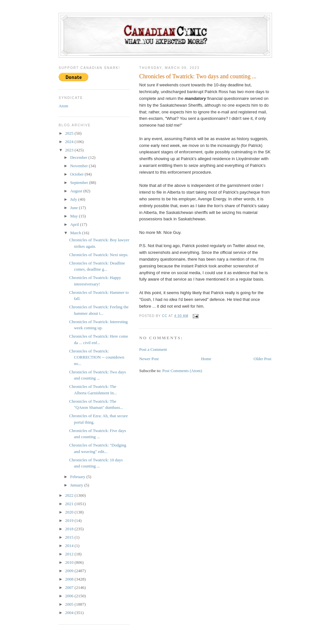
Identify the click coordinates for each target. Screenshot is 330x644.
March (76, 233)
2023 (70, 150)
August (77, 191)
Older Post (262, 359)
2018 (70, 529)
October (78, 174)
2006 (70, 596)
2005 (70, 604)
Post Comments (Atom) (182, 371)
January (77, 485)
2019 (70, 520)
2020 (70, 512)
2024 (70, 142)
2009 (70, 571)
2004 (70, 613)
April (75, 224)
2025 (70, 133)
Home (206, 359)
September (80, 183)
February (78, 477)
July (74, 199)
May (75, 216)
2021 (70, 504)
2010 (70, 562)
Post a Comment (153, 349)
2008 (70, 579)
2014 (70, 546)
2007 (70, 587)
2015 (70, 537)
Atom (63, 106)
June (75, 208)
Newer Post (149, 359)
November (80, 166)
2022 (70, 495)
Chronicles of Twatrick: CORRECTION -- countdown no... (97, 357)
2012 (70, 554)
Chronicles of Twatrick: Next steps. (99, 255)
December (79, 157)
